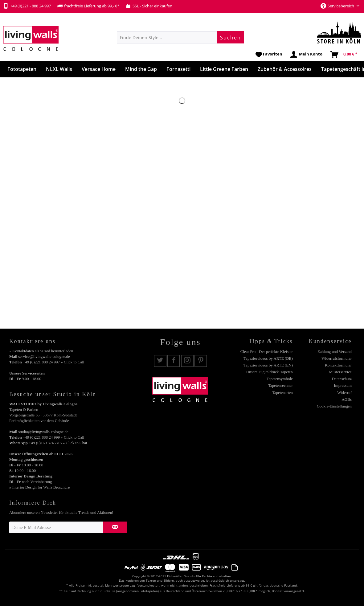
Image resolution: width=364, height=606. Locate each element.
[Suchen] (231, 37)
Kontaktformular (338, 365)
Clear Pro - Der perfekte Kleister (267, 352)
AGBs (347, 399)
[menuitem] (180, 37)
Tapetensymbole (280, 379)
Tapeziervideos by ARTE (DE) (268, 358)
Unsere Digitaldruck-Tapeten (270, 372)
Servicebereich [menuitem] (338, 6)
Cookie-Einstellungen (334, 406)
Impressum (343, 385)
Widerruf (344, 393)
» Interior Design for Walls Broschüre (39, 487)
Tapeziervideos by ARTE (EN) (268, 365)
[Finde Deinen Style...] (180, 37)
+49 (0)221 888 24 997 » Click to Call (53, 362)
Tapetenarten (282, 393)
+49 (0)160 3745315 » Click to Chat (58, 443)
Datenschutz (342, 379)
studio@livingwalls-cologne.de (43, 432)
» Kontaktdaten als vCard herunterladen (41, 351)
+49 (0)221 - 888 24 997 (27, 6)
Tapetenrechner (280, 385)
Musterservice (340, 372)
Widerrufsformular (337, 358)
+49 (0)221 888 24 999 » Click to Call (53, 437)
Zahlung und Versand (335, 352)
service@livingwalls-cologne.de (44, 356)
